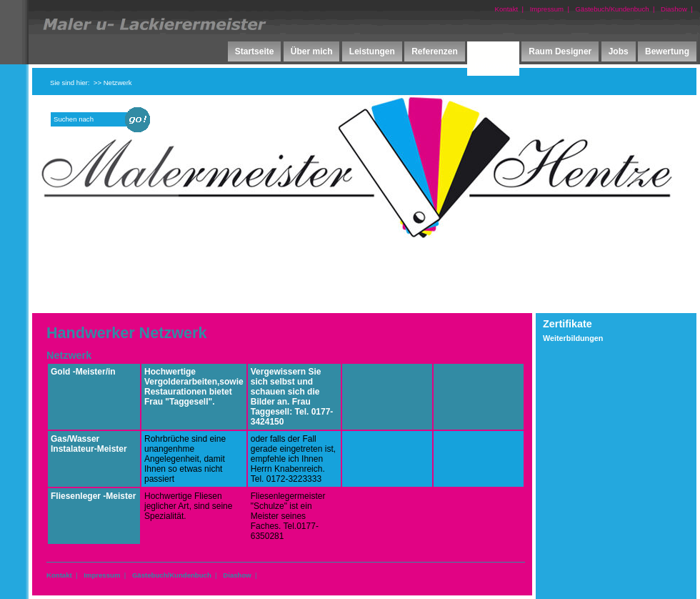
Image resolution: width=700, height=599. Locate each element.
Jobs (619, 51)
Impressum (547, 9)
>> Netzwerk (113, 83)
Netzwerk (493, 66)
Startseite (255, 51)
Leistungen (372, 51)
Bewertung (667, 51)
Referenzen (435, 51)
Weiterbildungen (573, 338)
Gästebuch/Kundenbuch (612, 9)
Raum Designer (560, 51)
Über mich (312, 51)
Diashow (674, 9)
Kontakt (507, 9)
